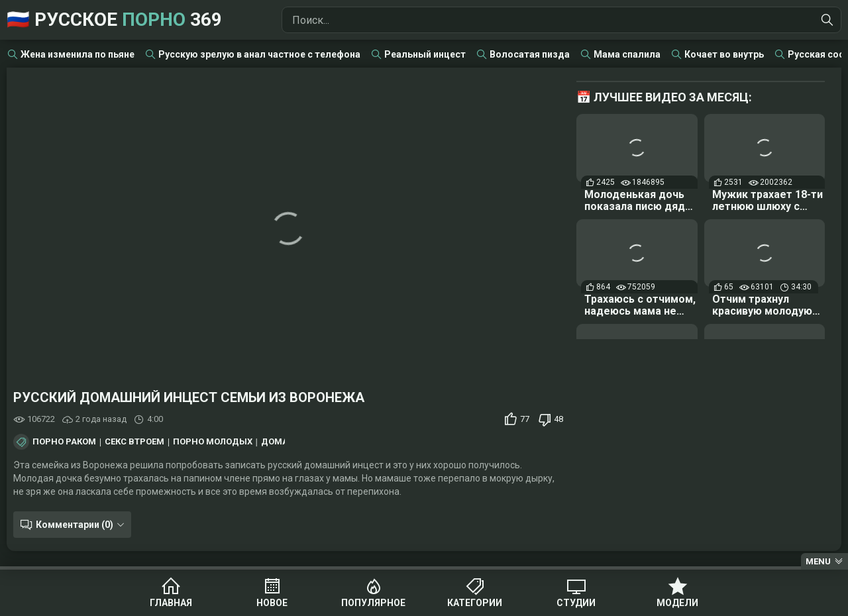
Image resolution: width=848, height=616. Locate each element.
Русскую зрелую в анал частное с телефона (259, 54)
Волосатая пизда (530, 54)
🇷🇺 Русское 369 (114, 20)
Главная (171, 603)
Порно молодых (213, 442)
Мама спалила (627, 54)
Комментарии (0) (75, 525)
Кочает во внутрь (724, 54)
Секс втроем (134, 442)
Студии (576, 603)
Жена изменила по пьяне (78, 54)
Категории (475, 603)
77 (525, 419)
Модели (677, 603)
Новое (272, 603)
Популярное (373, 603)
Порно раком (64, 442)
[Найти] (827, 20)
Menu (818, 561)
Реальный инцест (425, 54)
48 (558, 419)
